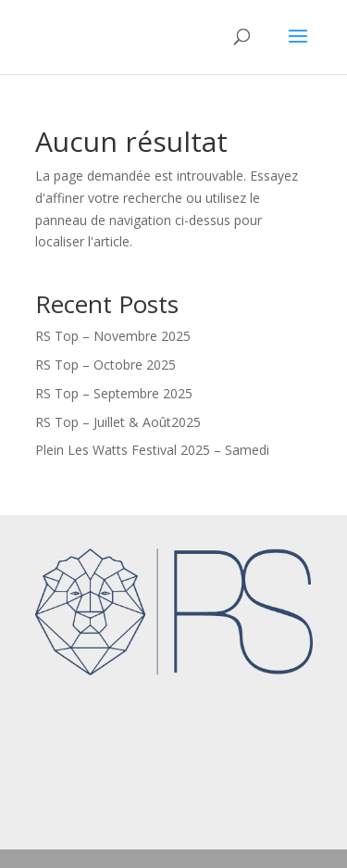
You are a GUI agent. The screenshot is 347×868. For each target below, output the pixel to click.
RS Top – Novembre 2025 (113, 336)
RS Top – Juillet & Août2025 (118, 422)
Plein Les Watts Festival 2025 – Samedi (152, 450)
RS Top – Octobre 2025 (105, 365)
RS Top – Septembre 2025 (114, 393)
